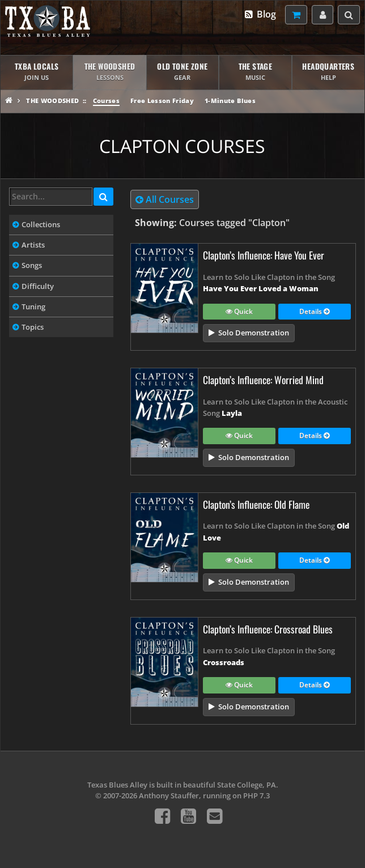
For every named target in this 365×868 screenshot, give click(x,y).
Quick (239, 312)
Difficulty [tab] (38, 286)
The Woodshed (52, 101)
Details (314, 312)
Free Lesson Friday (162, 101)
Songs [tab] (32, 265)
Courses (106, 101)
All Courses (165, 199)
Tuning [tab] (33, 307)
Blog (260, 14)
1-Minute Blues (230, 101)
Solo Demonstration (254, 333)
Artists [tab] (33, 245)
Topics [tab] (33, 327)
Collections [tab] (41, 224)
